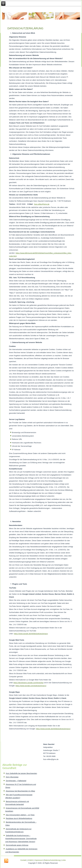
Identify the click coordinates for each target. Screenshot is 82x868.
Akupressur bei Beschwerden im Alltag (20, 791)
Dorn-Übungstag (12, 777)
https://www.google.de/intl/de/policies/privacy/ (53, 729)
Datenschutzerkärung (52, 860)
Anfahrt (30, 860)
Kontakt (23, 860)
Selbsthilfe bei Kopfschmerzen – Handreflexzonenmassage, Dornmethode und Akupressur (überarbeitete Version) (21, 839)
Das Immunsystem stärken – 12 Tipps (20, 815)
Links (64, 860)
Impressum (39, 860)
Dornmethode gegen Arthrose (17, 845)
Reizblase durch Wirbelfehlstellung (19, 818)
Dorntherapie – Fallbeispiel (16, 781)
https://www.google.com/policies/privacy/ (31, 686)
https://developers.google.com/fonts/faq (28, 683)
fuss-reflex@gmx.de (42, 204)
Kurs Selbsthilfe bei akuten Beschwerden (21, 773)
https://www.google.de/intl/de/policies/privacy (31, 634)
